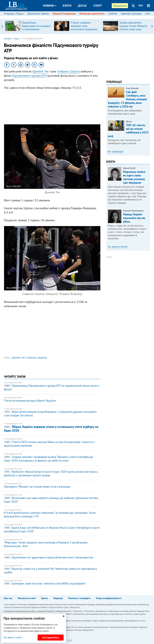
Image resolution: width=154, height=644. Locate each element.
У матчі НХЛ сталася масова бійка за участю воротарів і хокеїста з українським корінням (49, 444)
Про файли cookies (13, 637)
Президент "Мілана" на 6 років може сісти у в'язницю (37, 487)
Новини (50, 6)
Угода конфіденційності (109, 598)
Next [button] (152, 26)
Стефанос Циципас (37, 358)
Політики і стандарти (79, 598)
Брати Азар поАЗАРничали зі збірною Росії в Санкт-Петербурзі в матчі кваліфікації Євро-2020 (52, 529)
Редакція (58, 598)
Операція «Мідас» (14, 14)
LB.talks (149, 14)
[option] (28, 26)
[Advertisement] (52, 107)
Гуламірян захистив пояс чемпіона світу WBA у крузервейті (45, 583)
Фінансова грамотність (92, 14)
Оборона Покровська (64, 14)
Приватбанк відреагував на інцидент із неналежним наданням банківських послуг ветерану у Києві (36, 29)
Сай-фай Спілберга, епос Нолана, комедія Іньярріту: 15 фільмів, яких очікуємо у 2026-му (127, 99)
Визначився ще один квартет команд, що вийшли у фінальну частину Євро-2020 (51, 500)
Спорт (98, 6)
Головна (8, 38)
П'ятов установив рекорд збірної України (30, 401)
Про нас (8, 598)
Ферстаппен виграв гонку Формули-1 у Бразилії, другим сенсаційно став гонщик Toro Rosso (50, 414)
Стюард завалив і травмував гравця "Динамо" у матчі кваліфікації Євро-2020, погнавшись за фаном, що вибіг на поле (49, 459)
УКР (141, 6)
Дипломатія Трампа (38, 14)
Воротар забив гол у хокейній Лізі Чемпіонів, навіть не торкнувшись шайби (50, 570)
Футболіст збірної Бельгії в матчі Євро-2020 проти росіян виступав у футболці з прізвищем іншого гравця (51, 473)
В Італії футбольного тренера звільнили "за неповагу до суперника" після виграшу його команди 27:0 (50, 515)
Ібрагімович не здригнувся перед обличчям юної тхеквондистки (49, 557)
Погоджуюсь (51, 638)
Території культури (131, 14)
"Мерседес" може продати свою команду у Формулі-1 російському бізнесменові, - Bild (46, 544)
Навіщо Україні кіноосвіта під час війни (134, 218)
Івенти (45, 598)
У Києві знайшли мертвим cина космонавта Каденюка (84, 26)
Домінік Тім (41, 71)
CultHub (113, 14)
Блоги (67, 6)
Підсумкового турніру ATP (29, 76)
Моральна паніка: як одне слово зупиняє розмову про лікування (134, 177)
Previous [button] (2, 26)
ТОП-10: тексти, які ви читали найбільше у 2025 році (128, 131)
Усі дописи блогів (118, 247)
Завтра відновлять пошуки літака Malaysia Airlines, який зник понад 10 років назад (133, 28)
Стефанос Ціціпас (69, 71)
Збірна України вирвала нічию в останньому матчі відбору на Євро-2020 (51, 429)
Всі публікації (116, 152)
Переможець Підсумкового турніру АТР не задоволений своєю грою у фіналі (51, 387)
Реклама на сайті (27, 598)
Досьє (82, 6)
